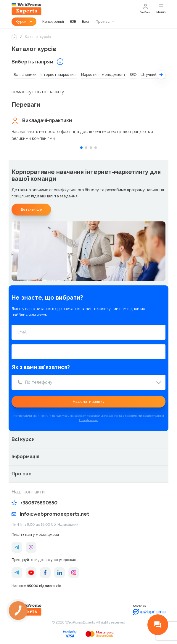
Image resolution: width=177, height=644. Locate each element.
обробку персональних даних (96, 416)
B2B (73, 22)
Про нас (103, 22)
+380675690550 (34, 503)
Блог (86, 22)
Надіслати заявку (89, 401)
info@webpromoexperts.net (50, 514)
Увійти (145, 9)
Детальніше (31, 210)
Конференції (53, 22)
